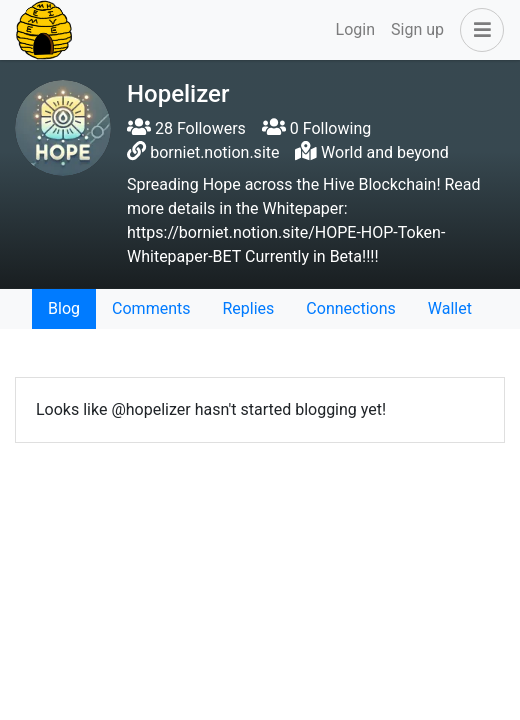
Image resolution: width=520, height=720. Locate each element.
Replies (248, 308)
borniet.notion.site (214, 152)
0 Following (316, 128)
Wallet (450, 308)
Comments (151, 308)
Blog (64, 308)
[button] (478, 30)
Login (355, 29)
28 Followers (186, 128)
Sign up (417, 29)
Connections (350, 308)
